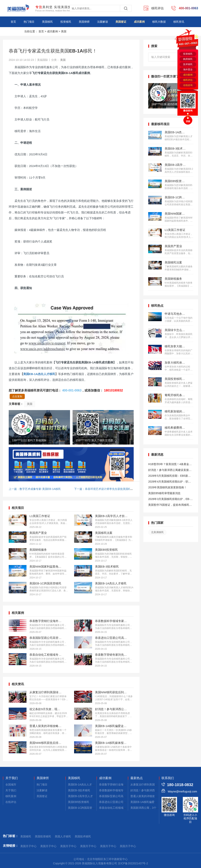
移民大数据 (159, 22)
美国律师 (84, 22)
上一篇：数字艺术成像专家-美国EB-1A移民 (35, 489)
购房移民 (188, 59)
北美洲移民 (157, 532)
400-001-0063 (72, 390)
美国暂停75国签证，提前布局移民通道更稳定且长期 (170, 505)
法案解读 (103, 22)
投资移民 (66, 22)
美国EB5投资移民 (79, 802)
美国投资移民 (43, 836)
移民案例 (11, 796)
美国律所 (43, 778)
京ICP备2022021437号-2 (133, 863)
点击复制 (17, 396)
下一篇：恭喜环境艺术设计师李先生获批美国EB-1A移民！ (109, 489)
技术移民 (188, 64)
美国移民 (47, 22)
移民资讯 (179, 22)
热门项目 (29, 22)
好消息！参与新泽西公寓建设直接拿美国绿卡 (170, 471)
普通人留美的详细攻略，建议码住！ (152, 796)
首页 (13, 22)
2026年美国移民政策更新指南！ (167, 487)
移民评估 (188, 80)
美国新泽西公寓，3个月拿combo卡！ (153, 808)
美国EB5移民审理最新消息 (164, 493)
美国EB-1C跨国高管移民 (83, 808)
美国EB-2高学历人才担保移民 (86, 796)
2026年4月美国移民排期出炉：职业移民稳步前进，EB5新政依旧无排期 (170, 482)
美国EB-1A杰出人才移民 (39, 374)
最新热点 (137, 778)
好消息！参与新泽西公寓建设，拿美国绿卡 (156, 790)
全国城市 (11, 785)
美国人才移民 (63, 836)
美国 (64, 31)
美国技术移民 (83, 836)
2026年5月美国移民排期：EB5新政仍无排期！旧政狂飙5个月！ (169, 476)
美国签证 (121, 22)
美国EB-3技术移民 (79, 790)
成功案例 (139, 22)
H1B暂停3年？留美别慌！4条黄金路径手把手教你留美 (170, 465)
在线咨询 (188, 85)
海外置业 (188, 70)
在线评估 (11, 802)
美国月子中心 (28, 846)
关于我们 (12, 778)
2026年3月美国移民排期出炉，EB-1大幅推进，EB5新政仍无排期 (170, 500)
